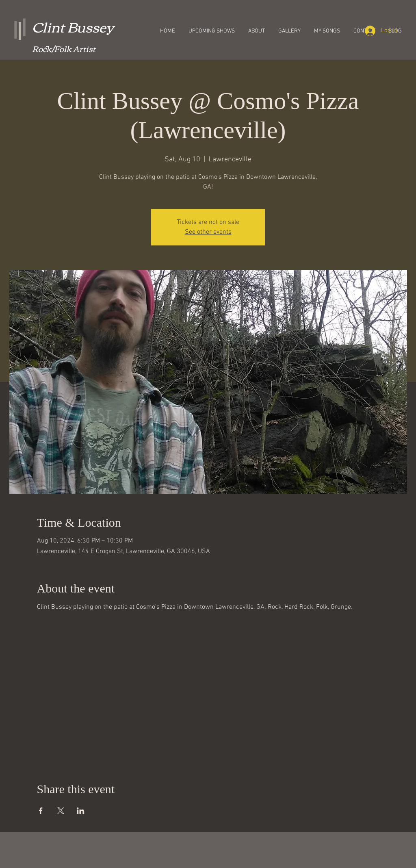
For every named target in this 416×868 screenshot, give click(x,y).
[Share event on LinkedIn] (81, 811)
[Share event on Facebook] (41, 811)
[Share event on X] (61, 811)
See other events (208, 232)
